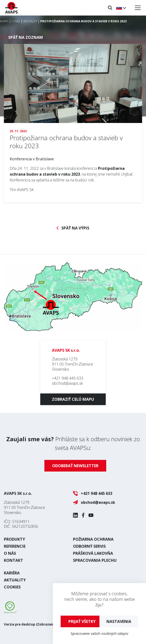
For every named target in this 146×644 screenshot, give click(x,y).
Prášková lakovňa (93, 553)
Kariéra (12, 573)
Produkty (14, 539)
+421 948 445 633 (68, 378)
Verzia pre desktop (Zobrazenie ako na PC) (39, 624)
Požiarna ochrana (93, 539)
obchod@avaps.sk (67, 383)
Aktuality (15, 580)
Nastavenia (119, 621)
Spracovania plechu (95, 560)
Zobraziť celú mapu (73, 399)
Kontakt (13, 560)
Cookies (12, 587)
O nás (10, 553)
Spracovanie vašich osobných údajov (99, 633)
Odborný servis (89, 546)
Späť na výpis (75, 228)
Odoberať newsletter (75, 466)
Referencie (15, 546)
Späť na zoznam (26, 37)
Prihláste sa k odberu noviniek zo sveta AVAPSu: (73, 443)
